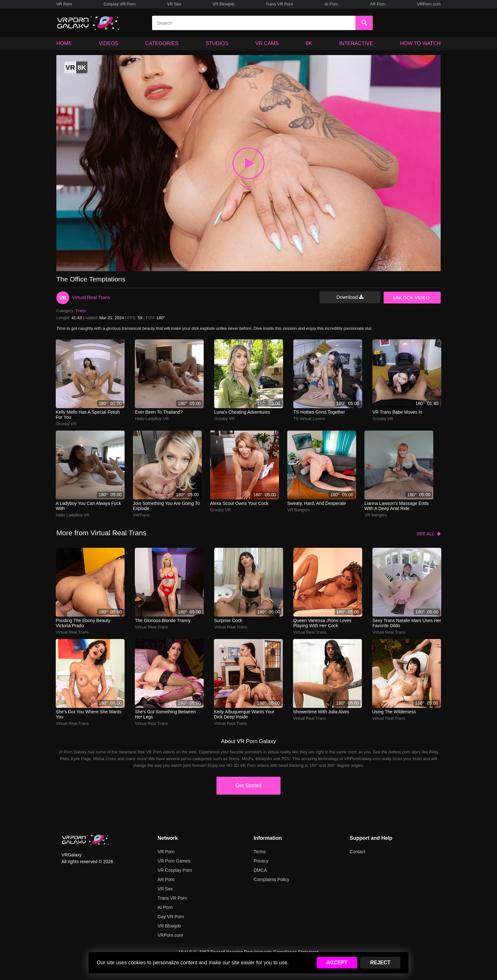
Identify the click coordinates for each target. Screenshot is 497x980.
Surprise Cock (228, 620)
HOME (64, 43)
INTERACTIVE (356, 43)
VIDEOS (109, 43)
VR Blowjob (223, 4)
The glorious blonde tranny (163, 620)
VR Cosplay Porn (175, 870)
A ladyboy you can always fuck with (88, 506)
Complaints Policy (271, 879)
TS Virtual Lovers (309, 419)
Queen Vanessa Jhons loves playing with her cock (322, 623)
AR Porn (378, 4)
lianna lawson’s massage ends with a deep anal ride (397, 506)
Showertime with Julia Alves (321, 712)
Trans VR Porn (279, 4)
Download (350, 297)
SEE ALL (429, 534)
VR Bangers (298, 510)
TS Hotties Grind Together (319, 412)
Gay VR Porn (171, 917)
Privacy (261, 861)
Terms (260, 852)
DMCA (260, 870)
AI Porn (331, 4)
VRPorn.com (429, 4)
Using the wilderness (394, 712)
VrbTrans (141, 515)
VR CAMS (267, 43)
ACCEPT (337, 963)
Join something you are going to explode (166, 506)
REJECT (380, 963)
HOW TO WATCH (421, 43)
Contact (357, 852)
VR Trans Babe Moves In (397, 412)
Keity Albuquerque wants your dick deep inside (244, 714)
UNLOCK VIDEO (411, 298)
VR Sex (174, 4)
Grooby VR (66, 424)
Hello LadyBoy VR (152, 419)
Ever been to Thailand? (159, 412)
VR (63, 298)
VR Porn (64, 4)
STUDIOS (217, 43)
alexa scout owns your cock (239, 503)
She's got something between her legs (165, 714)
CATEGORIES (162, 43)
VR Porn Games (174, 861)
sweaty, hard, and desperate (317, 503)
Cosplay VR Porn (119, 4)
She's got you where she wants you (89, 714)
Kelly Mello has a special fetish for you (88, 415)
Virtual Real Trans (91, 297)
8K (309, 43)
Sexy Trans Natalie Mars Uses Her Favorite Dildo (407, 623)
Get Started (248, 786)
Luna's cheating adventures (242, 412)
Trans (81, 311)
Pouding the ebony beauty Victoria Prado (83, 623)
